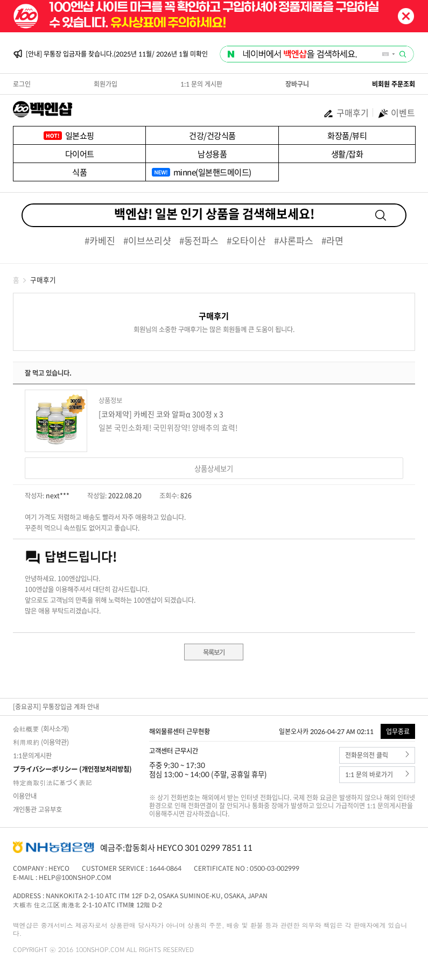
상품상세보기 (214, 468)
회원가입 (106, 84)
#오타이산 (246, 240)
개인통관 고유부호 (37, 809)
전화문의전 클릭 (377, 755)
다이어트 (80, 154)
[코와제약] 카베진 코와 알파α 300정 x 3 (161, 414)
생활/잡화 (347, 154)
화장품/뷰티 (347, 135)
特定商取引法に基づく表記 (52, 782)
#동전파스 (199, 240)
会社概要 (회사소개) (41, 729)
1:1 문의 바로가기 (377, 775)
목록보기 (214, 652)
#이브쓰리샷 (147, 240)
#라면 (332, 240)
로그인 (22, 84)
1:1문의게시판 (32, 756)
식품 (79, 172)
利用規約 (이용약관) (41, 742)
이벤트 (396, 112)
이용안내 (25, 796)
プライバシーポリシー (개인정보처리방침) (72, 769)
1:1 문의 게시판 (201, 84)
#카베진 (100, 240)
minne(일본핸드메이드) (212, 172)
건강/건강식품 (212, 135)
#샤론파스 (294, 240)
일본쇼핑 (80, 135)
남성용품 (212, 154)
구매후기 (346, 112)
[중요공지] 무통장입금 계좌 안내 (56, 707)
